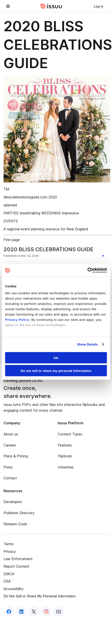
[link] (98, 6)
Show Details (87, 344)
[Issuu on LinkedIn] (21, 612)
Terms (9, 544)
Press (8, 467)
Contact (10, 478)
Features (65, 445)
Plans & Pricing (16, 456)
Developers (13, 502)
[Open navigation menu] (8, 6)
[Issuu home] (51, 6)
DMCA (9, 574)
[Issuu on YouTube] (59, 612)
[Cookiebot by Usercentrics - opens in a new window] (87, 271)
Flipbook (65, 456)
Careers (10, 445)
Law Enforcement (18, 559)
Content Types (70, 434)
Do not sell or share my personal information (56, 371)
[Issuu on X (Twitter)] (34, 612)
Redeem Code (15, 524)
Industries (66, 467)
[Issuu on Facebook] (9, 612)
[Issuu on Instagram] (46, 612)
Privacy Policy (17, 320)
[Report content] (104, 256)
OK (56, 358)
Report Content (16, 566)
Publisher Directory (19, 513)
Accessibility (14, 589)
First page (12, 240)
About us (11, 434)
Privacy (10, 551)
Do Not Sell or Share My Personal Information (40, 596)
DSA (7, 581)
